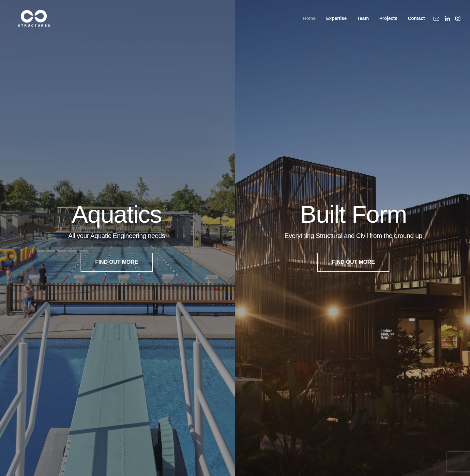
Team (363, 23)
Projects (388, 23)
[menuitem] (309, 22)
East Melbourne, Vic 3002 (312, 404)
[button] (438, 22)
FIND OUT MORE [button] (117, 142)
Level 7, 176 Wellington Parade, (321, 394)
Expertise (336, 23)
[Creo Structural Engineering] (30, 22)
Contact (416, 23)
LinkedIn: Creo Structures (170, 394)
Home (309, 23)
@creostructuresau (193, 404)
